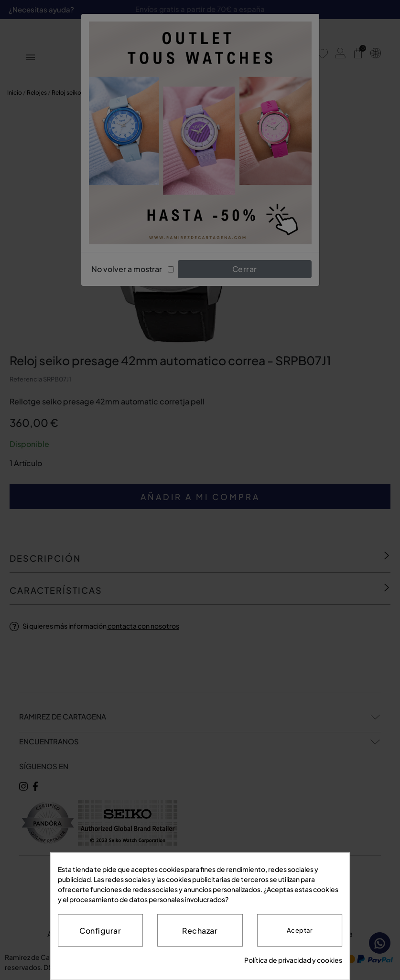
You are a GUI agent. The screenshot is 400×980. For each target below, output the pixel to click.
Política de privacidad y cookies (293, 960)
